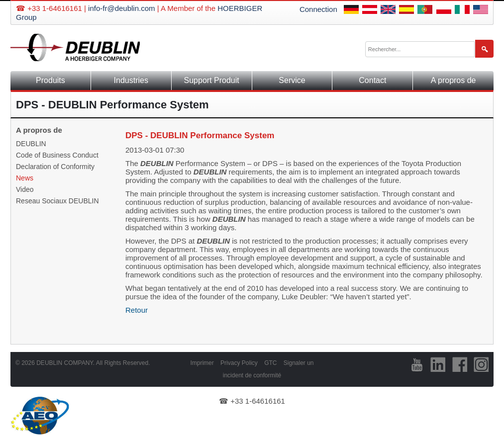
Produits (50, 80)
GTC (270, 363)
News (25, 178)
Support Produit (212, 80)
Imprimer (202, 363)
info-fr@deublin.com (121, 8)
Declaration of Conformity (55, 167)
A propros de (454, 80)
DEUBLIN (31, 144)
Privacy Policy (239, 363)
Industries (131, 80)
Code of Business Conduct (57, 155)
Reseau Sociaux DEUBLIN (57, 201)
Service (292, 80)
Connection (318, 9)
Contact (372, 80)
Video (25, 189)
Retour (137, 310)
